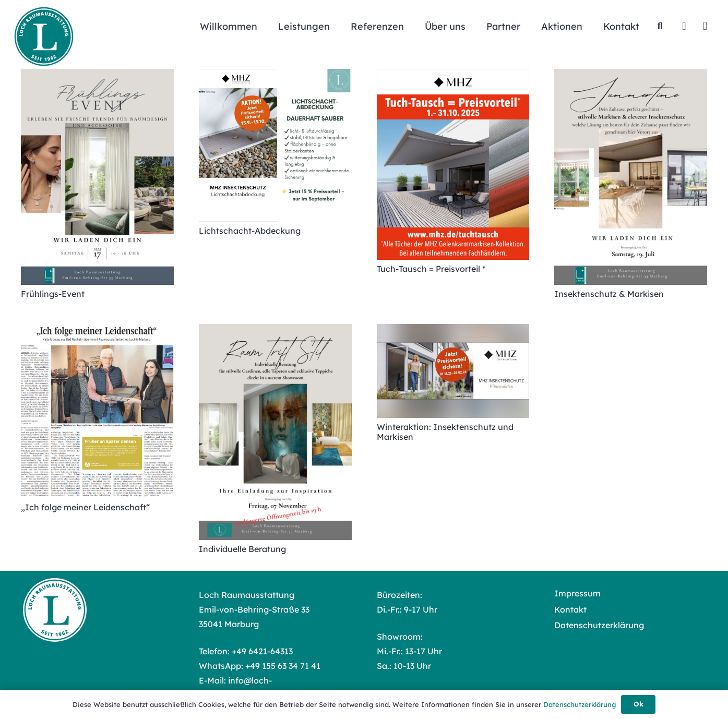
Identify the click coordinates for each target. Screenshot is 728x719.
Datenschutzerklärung (599, 625)
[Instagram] (705, 26)
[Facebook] (684, 26)
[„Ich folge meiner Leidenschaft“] (97, 411)
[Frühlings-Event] (97, 177)
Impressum (577, 593)
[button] (660, 26)
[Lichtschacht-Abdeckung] (275, 145)
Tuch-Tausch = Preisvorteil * (431, 269)
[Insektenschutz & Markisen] (631, 177)
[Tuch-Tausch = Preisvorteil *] (453, 164)
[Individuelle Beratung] (275, 432)
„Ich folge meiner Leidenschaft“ (85, 507)
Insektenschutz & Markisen (609, 294)
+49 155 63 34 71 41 (283, 666)
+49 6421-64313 (262, 651)
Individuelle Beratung (242, 549)
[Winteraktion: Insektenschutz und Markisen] (453, 371)
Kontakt (570, 609)
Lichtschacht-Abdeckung (250, 231)
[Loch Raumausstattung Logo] (44, 37)
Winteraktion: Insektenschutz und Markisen (445, 432)
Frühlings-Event (53, 294)
